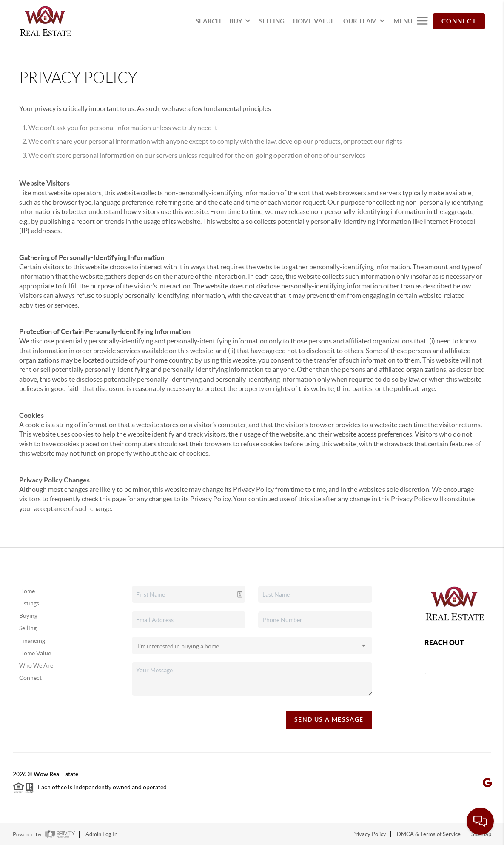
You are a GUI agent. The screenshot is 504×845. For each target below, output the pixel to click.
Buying (28, 616)
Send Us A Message (329, 719)
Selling (28, 628)
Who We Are (36, 665)
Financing (32, 641)
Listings (29, 603)
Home (27, 591)
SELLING (272, 21)
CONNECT (459, 21)
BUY (240, 21)
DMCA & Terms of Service (429, 834)
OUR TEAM (364, 21)
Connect (30, 678)
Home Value (35, 653)
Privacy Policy (369, 834)
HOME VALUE (314, 21)
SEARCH (208, 21)
